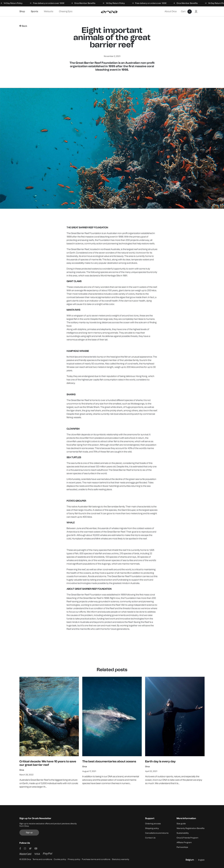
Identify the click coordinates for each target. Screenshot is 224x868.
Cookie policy (60, 859)
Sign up (29, 832)
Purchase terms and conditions (96, 859)
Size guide (181, 824)
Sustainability (183, 833)
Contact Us (150, 838)
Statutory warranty (120, 859)
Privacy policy (74, 859)
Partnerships (182, 847)
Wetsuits (48, 11)
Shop (22, 11)
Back (23, 26)
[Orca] (109, 12)
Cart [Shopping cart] (186, 12)
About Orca (171, 11)
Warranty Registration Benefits (190, 828)
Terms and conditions (42, 859)
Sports (34, 11)
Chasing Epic (66, 11)
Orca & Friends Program (187, 838)
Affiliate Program (184, 842)
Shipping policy (152, 828)
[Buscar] (201, 11)
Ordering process (153, 824)
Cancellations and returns (157, 833)
